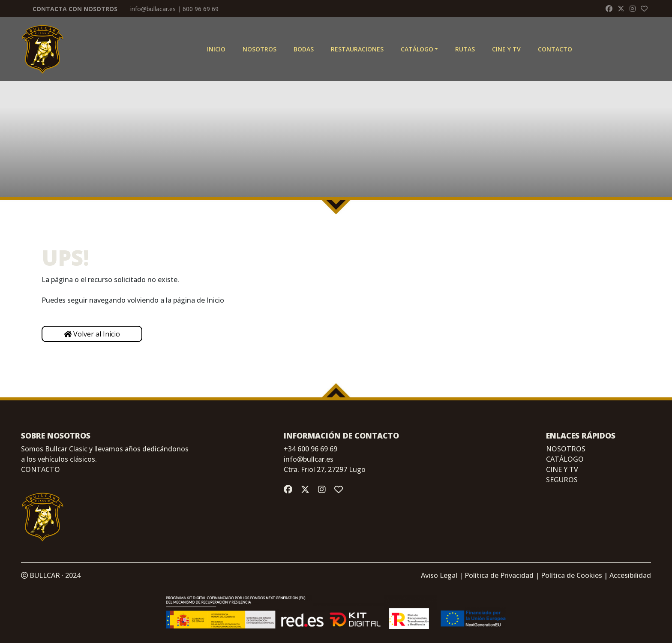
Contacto (555, 49)
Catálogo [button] (417, 49)
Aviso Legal (439, 575)
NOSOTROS (566, 449)
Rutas (465, 49)
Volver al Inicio (92, 334)
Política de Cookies (571, 575)
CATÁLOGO (565, 459)
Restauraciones (357, 49)
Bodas (304, 49)
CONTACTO (40, 469)
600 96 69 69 (201, 9)
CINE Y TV (506, 49)
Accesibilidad (630, 575)
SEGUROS (562, 480)
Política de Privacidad (499, 575)
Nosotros (259, 49)
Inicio (216, 49)
